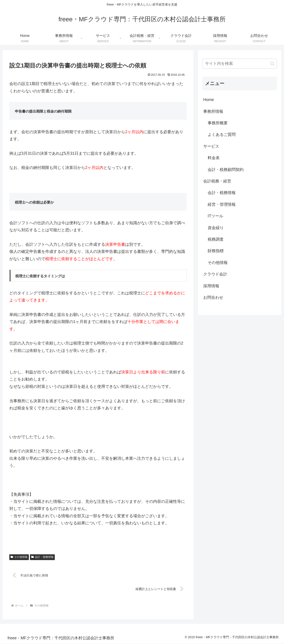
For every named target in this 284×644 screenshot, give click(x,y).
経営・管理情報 (222, 204)
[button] (272, 64)
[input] (240, 64)
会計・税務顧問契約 (226, 170)
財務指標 (216, 251)
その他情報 (19, 557)
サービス (211, 146)
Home (209, 100)
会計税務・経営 (217, 181)
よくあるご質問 (222, 135)
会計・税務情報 (42, 557)
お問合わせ (213, 297)
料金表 (214, 158)
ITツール (215, 216)
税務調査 (216, 239)
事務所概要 (218, 123)
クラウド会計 (215, 274)
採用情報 (211, 286)
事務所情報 (213, 111)
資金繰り (216, 228)
